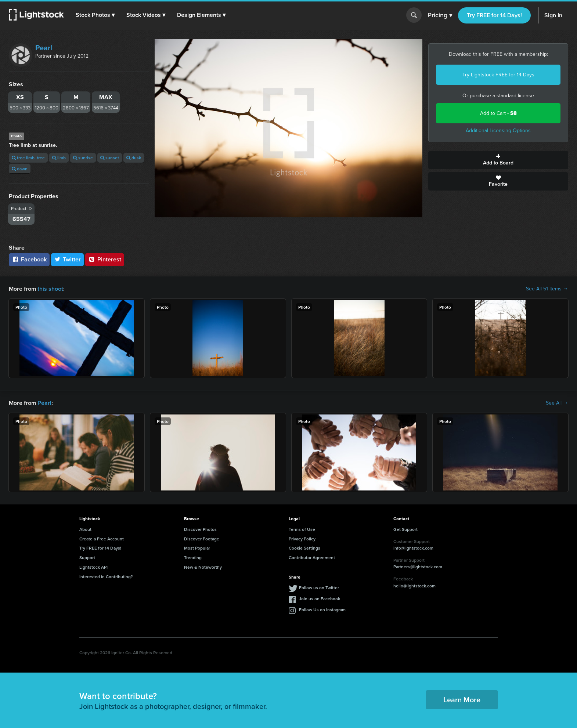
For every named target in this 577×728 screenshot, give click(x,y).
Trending (193, 557)
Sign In (553, 15)
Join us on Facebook (320, 599)
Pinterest (105, 259)
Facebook (29, 259)
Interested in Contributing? (106, 577)
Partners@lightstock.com (418, 567)
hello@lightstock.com (414, 586)
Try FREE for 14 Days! (494, 15)
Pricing (440, 15)
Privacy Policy (302, 539)
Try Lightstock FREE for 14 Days (498, 75)
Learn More (462, 700)
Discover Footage (202, 539)
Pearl (44, 48)
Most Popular (197, 548)
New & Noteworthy (203, 567)
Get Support (405, 529)
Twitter (68, 259)
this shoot (50, 289)
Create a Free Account (102, 539)
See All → (557, 403)
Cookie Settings (304, 548)
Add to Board (498, 160)
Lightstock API (93, 567)
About (85, 529)
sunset (110, 158)
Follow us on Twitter (319, 588)
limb (59, 158)
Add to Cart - (498, 113)
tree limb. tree (28, 158)
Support (87, 557)
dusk (134, 158)
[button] (95, 15)
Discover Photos (200, 529)
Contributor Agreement (312, 557)
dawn (20, 169)
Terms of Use (302, 529)
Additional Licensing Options (498, 131)
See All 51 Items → (547, 289)
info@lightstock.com (413, 548)
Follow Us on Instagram (322, 610)
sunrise (83, 158)
